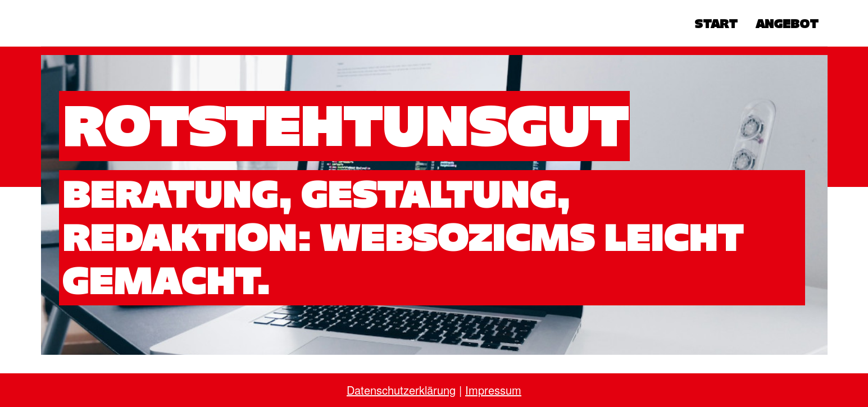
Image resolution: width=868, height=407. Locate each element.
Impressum (493, 390)
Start (716, 24)
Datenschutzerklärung (401, 390)
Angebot (787, 24)
